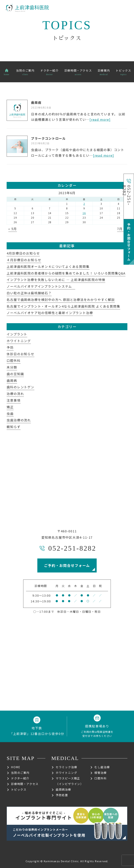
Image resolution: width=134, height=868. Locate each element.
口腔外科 (14, 360)
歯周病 (36, 102)
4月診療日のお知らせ (23, 253)
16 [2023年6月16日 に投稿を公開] (84, 213)
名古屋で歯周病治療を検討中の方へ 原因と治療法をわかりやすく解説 (61, 300)
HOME (16, 767)
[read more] (100, 119)
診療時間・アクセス (25, 784)
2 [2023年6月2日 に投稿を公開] (84, 204)
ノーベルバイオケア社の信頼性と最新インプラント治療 (50, 313)
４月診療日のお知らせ (24, 260)
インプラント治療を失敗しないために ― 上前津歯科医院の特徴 (56, 280)
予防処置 (62, 795)
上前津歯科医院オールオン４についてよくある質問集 (48, 266)
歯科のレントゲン (20, 387)
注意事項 (14, 400)
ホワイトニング (19, 341)
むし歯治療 (102, 767)
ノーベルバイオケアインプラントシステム (41, 286)
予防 (10, 347)
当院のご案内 (20, 773)
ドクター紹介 (20, 778)
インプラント (17, 334)
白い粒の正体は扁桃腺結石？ (29, 293)
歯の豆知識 (15, 374)
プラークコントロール (48, 138)
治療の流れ (15, 394)
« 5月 (13, 229)
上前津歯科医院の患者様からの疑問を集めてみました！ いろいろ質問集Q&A (66, 273)
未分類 (12, 367)
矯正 (10, 407)
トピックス (19, 789)
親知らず (14, 427)
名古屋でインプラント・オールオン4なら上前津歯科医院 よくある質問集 (63, 306)
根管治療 (100, 773)
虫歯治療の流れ (19, 420)
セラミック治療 (66, 767)
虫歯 (10, 414)
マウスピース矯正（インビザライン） (69, 781)
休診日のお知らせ (20, 354)
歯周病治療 (63, 789)
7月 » (121, 229)
